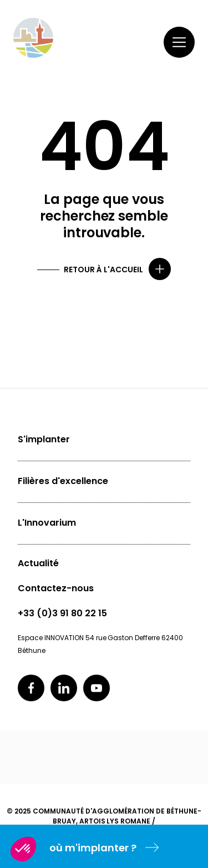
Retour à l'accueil (103, 270)
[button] (23, 849)
